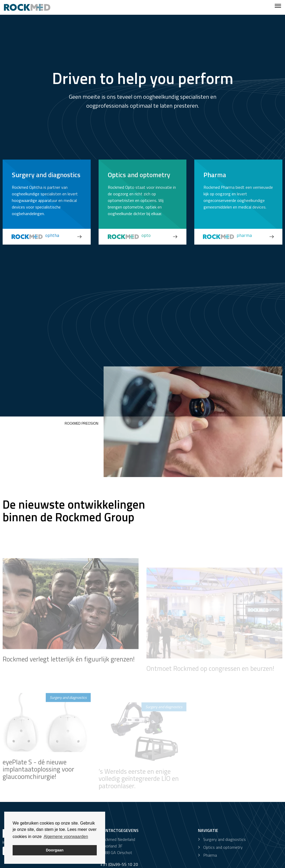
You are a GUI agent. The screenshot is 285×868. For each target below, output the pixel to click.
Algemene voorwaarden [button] (66, 837)
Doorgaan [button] (55, 850)
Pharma (210, 855)
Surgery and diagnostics (225, 839)
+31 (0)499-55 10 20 (119, 864)
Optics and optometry (223, 847)
